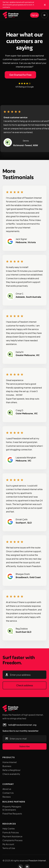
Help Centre (9, 829)
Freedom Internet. (38, 861)
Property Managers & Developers (12, 808)
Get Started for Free (20, 75)
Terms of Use (9, 848)
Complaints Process (12, 840)
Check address (25, 685)
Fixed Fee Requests (12, 814)
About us (7, 789)
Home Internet (10, 762)
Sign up (34, 15)
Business (7, 766)
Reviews (7, 797)
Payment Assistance (12, 836)
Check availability (11, 774)
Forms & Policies (11, 832)
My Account (8, 844)
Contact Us (8, 793)
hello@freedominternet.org (22, 725)
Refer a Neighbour (11, 770)
